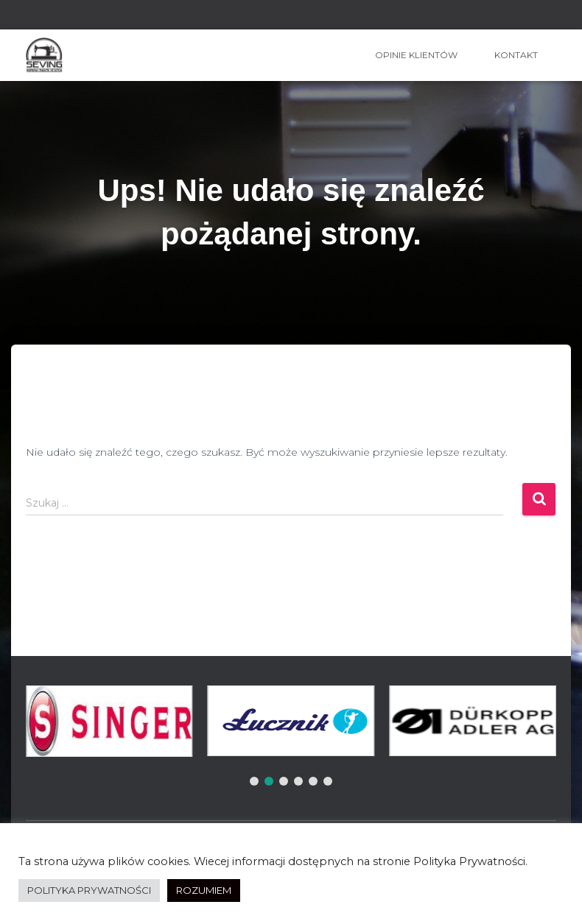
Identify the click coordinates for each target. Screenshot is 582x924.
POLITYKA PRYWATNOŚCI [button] (89, 890)
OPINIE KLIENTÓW (416, 55)
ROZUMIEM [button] (204, 890)
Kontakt (516, 55)
